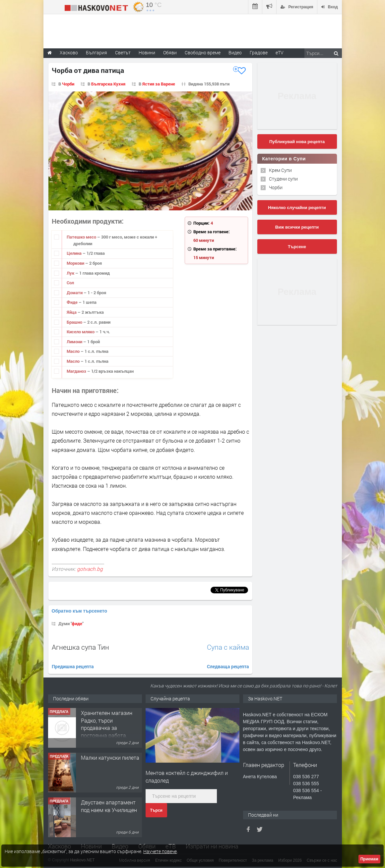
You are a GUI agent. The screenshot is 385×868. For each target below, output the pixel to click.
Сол (70, 283)
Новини (147, 53)
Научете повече (160, 851)
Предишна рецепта (73, 666)
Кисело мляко (81, 332)
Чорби (68, 84)
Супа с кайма (228, 647)
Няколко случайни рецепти (297, 208)
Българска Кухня (108, 84)
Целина (75, 253)
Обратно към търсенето (80, 611)
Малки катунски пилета (110, 758)
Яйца (72, 312)
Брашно (75, 322)
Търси (156, 810)
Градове (259, 53)
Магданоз (77, 371)
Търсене (297, 247)
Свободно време (203, 53)
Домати (75, 293)
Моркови (76, 263)
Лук (71, 273)
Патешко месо (82, 237)
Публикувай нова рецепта (297, 142)
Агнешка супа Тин (80, 647)
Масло (74, 351)
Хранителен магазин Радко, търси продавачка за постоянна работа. (107, 724)
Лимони (75, 342)
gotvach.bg (90, 569)
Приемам (369, 859)
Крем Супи (280, 170)
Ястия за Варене (159, 84)
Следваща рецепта (228, 666)
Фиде (73, 302)
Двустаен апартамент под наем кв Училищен (109, 806)
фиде (77, 624)
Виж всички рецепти (297, 227)
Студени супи (283, 179)
